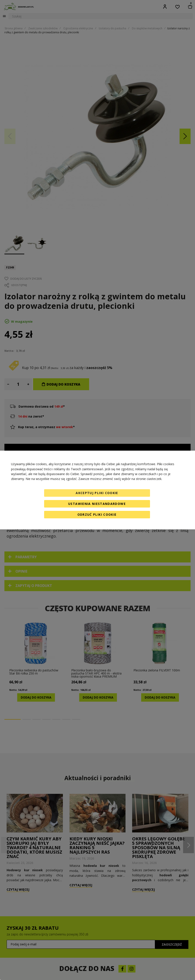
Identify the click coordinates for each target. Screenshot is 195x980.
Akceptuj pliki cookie (97, 493)
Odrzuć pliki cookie (97, 514)
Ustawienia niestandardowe (97, 504)
